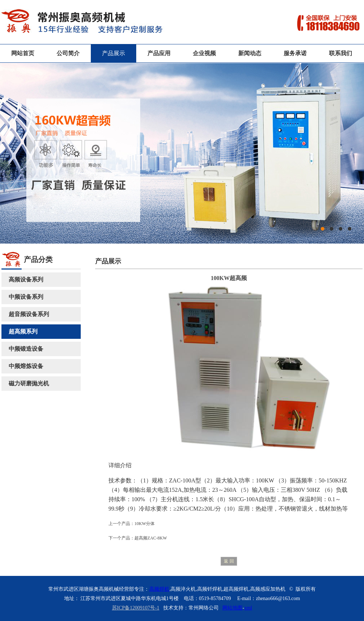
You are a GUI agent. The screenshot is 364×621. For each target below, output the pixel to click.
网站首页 (23, 53)
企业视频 (204, 53)
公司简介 (68, 53)
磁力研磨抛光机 (29, 383)
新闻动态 (250, 53)
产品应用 (159, 53)
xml (248, 608)
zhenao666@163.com (278, 598)
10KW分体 (145, 524)
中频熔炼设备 (26, 366)
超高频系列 (23, 331)
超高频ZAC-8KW (151, 538)
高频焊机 (159, 589)
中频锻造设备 (26, 349)
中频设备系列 (26, 297)
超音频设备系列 (29, 314)
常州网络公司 (204, 608)
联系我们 (341, 53)
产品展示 (114, 53)
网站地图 (232, 608)
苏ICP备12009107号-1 (136, 608)
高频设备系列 (26, 279)
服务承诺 (295, 53)
